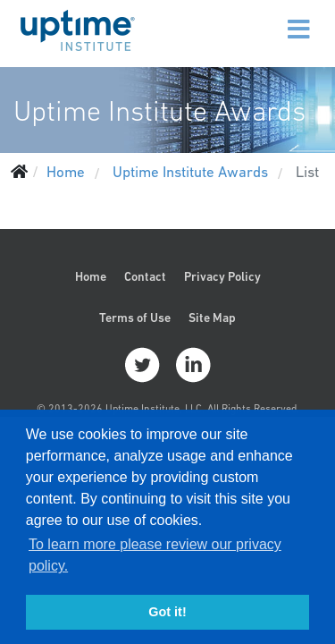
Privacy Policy (222, 276)
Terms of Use (135, 318)
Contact (145, 276)
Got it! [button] (167, 612)
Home (91, 276)
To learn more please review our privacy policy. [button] (155, 555)
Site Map (212, 318)
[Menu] (261, 18)
